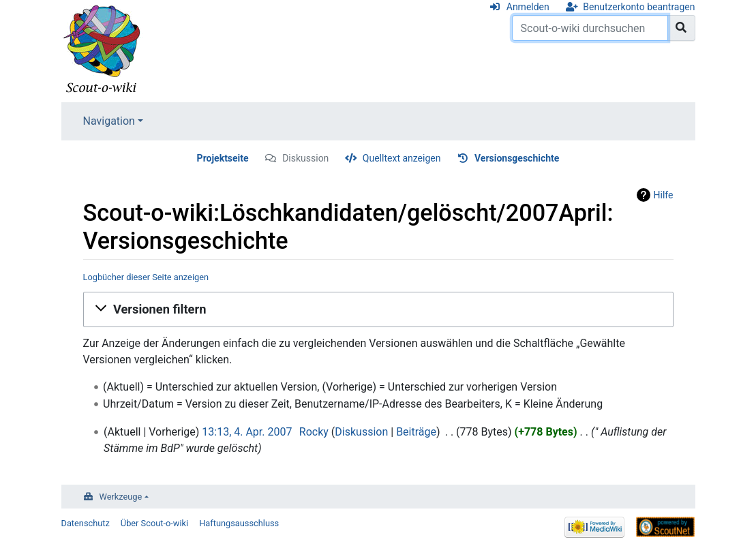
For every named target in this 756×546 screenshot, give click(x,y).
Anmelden (528, 7)
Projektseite (223, 158)
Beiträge (416, 432)
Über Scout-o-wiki (154, 523)
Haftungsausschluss (239, 523)
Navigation (109, 121)
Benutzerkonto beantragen (639, 7)
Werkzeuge (121, 497)
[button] (378, 309)
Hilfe (664, 195)
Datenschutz (86, 523)
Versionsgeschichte (517, 158)
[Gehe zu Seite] (681, 28)
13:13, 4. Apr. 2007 (247, 432)
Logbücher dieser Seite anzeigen (146, 277)
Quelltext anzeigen (402, 158)
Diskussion (305, 158)
